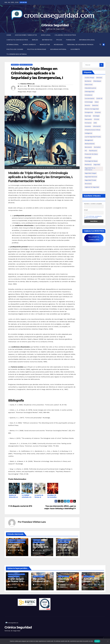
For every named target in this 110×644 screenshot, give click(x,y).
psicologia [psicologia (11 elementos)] (88, 158)
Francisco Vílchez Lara (27, 84)
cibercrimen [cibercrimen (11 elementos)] (89, 85)
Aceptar (97, 641)
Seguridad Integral (58, 49)
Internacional (13, 45)
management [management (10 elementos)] (89, 140)
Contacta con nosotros (17, 40)
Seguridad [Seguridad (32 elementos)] (97, 165)
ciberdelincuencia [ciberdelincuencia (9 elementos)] (90, 88)
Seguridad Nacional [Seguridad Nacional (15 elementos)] (91, 177)
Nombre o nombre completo (93, 204)
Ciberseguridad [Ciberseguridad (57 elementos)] (90, 92)
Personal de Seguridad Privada (80, 45)
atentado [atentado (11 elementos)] (99, 78)
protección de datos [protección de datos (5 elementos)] (91, 154)
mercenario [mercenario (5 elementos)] (88, 147)
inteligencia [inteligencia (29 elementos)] (88, 133)
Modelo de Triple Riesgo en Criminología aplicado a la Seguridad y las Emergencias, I (37, 73)
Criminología (15, 65)
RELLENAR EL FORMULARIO (94, 238)
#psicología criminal (61, 89)
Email (86, 210)
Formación (71, 40)
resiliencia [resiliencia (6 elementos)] (88, 165)
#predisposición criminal (44, 89)
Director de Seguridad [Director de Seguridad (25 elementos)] (92, 109)
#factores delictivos (59, 86)
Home (9, 35)
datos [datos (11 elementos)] (97, 102)
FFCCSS (59, 40)
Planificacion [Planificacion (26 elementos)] (93, 151)
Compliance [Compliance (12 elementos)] (89, 95)
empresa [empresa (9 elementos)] (98, 112)
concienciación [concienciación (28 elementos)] (90, 98)
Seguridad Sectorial (14, 576)
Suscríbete (75, 49)
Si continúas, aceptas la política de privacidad (93, 217)
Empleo (35, 40)
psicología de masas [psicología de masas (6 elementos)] (91, 161)
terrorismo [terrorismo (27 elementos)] (88, 184)
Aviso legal (46, 35)
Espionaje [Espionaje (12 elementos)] (88, 116)
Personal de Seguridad (26, 65)
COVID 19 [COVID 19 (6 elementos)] (99, 98)
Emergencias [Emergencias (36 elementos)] (89, 112)
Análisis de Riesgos (64, 576)
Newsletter (45, 45)
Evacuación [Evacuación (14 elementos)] (88, 119)
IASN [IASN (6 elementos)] (95, 123)
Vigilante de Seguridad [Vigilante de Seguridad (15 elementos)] (92, 187)
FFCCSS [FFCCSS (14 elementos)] (97, 119)
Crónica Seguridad (55, 25)
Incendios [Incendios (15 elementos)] (88, 126)
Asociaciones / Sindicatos (26, 35)
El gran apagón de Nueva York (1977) (16, 581)
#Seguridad (22, 92)
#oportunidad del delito (26, 89)
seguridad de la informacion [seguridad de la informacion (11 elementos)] (90, 169)
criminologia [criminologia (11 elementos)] (89, 102)
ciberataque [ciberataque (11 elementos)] (97, 81)
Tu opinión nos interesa (17, 54)
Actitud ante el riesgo (91, 580)
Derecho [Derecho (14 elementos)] (87, 105)
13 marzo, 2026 (40, 585)
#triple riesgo (32, 92)
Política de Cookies (15, 49)
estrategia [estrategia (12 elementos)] (96, 116)
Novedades (59, 45)
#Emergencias (46, 86)
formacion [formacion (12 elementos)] (88, 123)
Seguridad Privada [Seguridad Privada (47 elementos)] (90, 180)
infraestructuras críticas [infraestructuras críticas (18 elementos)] (93, 130)
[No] (108, 641)
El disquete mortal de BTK (20, 506)
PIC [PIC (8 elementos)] (86, 151)
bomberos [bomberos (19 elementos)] (88, 81)
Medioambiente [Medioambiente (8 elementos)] (90, 144)
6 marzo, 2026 (65, 585)
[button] (100, 45)
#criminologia (35, 86)
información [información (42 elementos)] (97, 126)
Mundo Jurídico (29, 45)
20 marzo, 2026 (15, 585)
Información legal (87, 40)
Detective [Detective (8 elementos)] (95, 105)
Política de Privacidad (37, 49)
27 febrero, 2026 (91, 585)
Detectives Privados (39, 542)
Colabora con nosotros (65, 35)
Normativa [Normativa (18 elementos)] (97, 147)
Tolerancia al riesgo (65, 580)
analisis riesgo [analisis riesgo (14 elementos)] (89, 78)
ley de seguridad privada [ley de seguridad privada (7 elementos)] (93, 137)
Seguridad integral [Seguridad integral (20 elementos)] (91, 173)
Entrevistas (47, 40)
